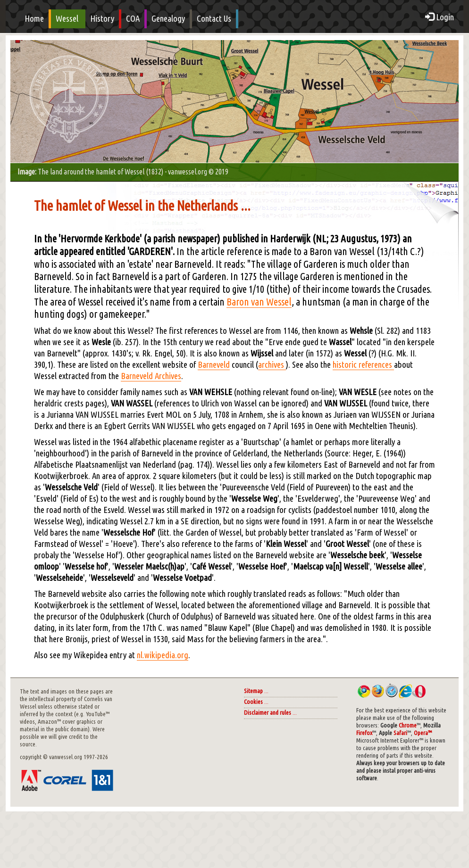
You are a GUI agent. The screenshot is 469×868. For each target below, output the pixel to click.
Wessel (67, 19)
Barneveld (214, 365)
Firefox (364, 733)
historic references (363, 365)
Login (440, 17)
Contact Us (214, 19)
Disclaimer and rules (268, 713)
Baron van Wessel (259, 302)
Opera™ (423, 733)
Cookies (253, 702)
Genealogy (168, 19)
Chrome (408, 725)
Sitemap (253, 691)
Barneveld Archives (151, 376)
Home (34, 19)
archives (272, 365)
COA (133, 19)
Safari (400, 733)
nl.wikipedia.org (163, 655)
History (102, 19)
